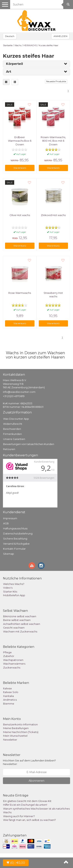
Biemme (9, 704)
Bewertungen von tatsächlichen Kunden (29, 444)
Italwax (7, 688)
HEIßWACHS (30, 45)
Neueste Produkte (56, 81)
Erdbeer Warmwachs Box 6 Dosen (20, 141)
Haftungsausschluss (15, 528)
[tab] (36, 64)
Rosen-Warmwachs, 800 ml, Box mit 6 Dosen (53, 141)
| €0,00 (16, 863)
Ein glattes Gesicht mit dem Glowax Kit (27, 801)
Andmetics (10, 700)
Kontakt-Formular (14, 549)
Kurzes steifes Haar (48, 45)
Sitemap (9, 554)
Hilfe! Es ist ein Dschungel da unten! (25, 805)
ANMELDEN (60, 36)
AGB (6, 523)
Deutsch (10, 36)
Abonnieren (36, 781)
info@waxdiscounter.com (19, 392)
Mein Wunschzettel (15, 736)
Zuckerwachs (12, 668)
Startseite (8, 45)
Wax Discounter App (16, 419)
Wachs (18, 45)
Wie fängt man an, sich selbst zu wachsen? (29, 820)
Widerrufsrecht (13, 424)
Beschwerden (12, 429)
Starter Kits (10, 592)
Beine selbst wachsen (17, 620)
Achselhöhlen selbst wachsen (22, 624)
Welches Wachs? (14, 584)
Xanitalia (8, 696)
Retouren (9, 449)
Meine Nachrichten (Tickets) (21, 732)
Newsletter (10, 740)
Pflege (7, 652)
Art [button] (9, 72)
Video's (8, 588)
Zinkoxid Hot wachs (53, 215)
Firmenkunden (12, 434)
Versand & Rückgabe (16, 544)
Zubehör (9, 656)
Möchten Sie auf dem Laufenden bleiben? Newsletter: (29, 762)
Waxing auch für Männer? (19, 816)
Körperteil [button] (15, 64)
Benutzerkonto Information (20, 724)
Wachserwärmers (14, 664)
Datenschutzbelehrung (18, 533)
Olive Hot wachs (20, 215)
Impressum (10, 518)
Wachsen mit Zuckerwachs (20, 631)
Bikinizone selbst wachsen (20, 616)
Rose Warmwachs (20, 293)
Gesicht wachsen (14, 628)
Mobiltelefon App (14, 595)
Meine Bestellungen (16, 728)
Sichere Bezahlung (15, 539)
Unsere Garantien (14, 439)
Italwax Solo (11, 692)
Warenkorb (20, 168)
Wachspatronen (13, 660)
